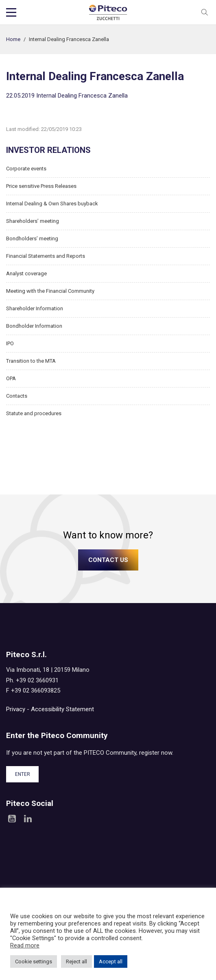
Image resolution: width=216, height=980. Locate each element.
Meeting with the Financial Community (50, 291)
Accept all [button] (111, 961)
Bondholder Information (34, 326)
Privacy (16, 709)
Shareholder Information (35, 308)
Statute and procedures (34, 413)
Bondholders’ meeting (32, 238)
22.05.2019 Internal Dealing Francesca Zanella (67, 96)
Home (13, 39)
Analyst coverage (26, 273)
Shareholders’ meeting (33, 221)
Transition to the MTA (31, 361)
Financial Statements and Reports (46, 256)
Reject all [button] (76, 961)
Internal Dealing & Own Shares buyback (52, 204)
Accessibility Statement (62, 709)
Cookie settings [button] (34, 961)
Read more (25, 945)
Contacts (17, 396)
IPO (10, 343)
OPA (11, 378)
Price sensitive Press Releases (41, 186)
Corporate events (26, 169)
